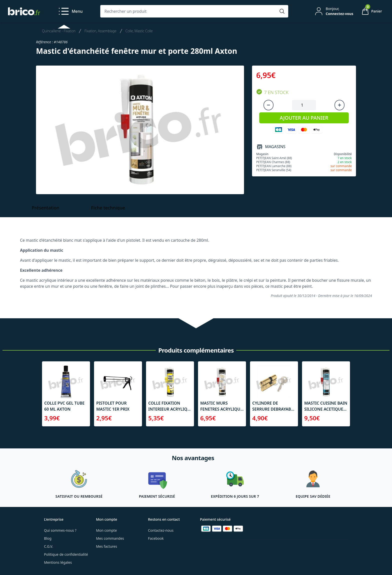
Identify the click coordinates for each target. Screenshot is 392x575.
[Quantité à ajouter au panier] (304, 105)
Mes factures (106, 546)
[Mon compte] (333, 11)
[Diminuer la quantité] (268, 105)
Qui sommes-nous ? (60, 530)
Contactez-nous (161, 530)
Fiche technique (108, 208)
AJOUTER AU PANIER (304, 118)
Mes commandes (110, 538)
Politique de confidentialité (66, 554)
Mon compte (106, 530)
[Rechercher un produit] (189, 11)
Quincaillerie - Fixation (59, 31)
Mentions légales (58, 562)
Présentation (45, 208)
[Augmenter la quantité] (339, 105)
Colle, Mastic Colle (139, 31)
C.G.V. (48, 546)
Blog (48, 538)
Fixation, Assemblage (100, 31)
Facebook (156, 538)
